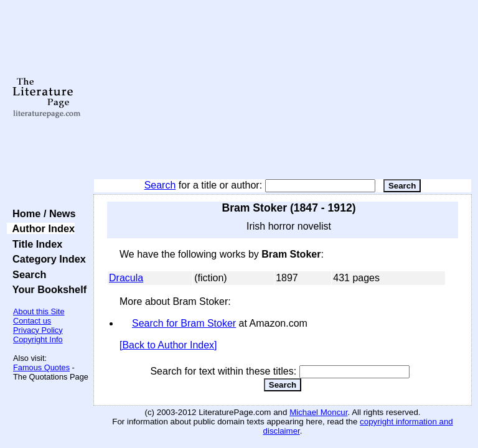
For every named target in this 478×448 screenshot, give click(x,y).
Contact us (32, 321)
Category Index (46, 259)
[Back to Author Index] (168, 345)
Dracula (126, 278)
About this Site (39, 311)
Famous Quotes (41, 367)
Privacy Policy (38, 330)
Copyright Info (38, 339)
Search (160, 185)
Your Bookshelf (47, 289)
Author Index (41, 228)
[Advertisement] (283, 90)
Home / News (41, 213)
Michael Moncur (318, 412)
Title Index (35, 244)
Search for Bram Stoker (184, 323)
